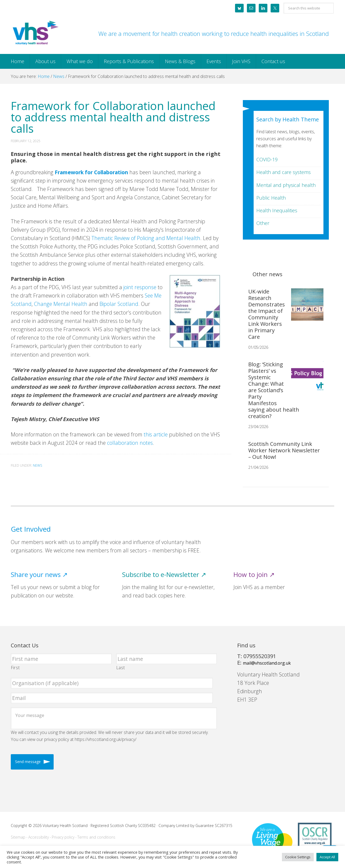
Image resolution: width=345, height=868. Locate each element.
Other (263, 223)
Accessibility (39, 837)
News (37, 465)
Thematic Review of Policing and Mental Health (145, 238)
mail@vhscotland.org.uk (267, 663)
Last (121, 668)
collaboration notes (130, 443)
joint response (140, 287)
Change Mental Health (61, 304)
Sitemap (18, 837)
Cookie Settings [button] (298, 857)
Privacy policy (63, 837)
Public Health (271, 198)
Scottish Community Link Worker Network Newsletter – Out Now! (284, 450)
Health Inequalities (277, 210)
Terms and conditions (96, 837)
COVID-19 (267, 159)
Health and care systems (284, 172)
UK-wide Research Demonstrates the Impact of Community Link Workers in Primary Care (267, 314)
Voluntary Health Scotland (35, 33)
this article (156, 434)
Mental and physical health (286, 185)
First (15, 668)
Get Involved (31, 529)
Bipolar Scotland (119, 304)
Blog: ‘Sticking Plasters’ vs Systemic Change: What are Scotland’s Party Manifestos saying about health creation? (274, 390)
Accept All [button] (327, 857)
